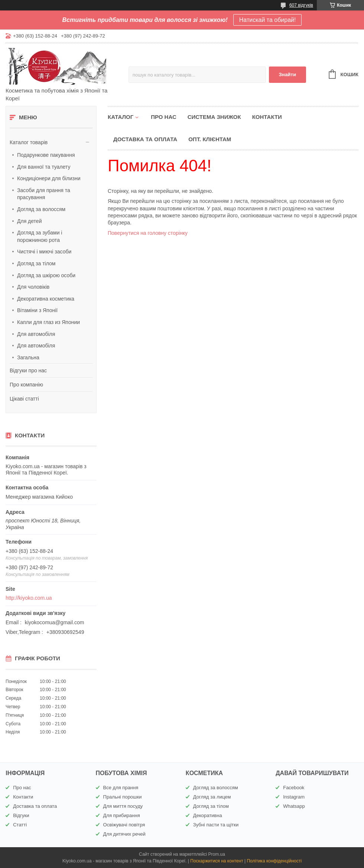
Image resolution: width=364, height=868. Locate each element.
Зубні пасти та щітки (216, 825)
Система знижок (214, 117)
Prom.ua (217, 854)
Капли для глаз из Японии (48, 322)
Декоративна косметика (46, 299)
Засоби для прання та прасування (44, 194)
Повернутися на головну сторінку (148, 233)
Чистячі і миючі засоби (44, 252)
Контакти (267, 117)
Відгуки (21, 815)
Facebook (294, 788)
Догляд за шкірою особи (46, 275)
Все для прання (121, 788)
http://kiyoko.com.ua (29, 598)
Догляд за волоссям (41, 209)
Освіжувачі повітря (124, 825)
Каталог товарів (29, 142)
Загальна (28, 357)
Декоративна (208, 815)
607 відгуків (301, 5)
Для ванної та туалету (44, 167)
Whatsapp (294, 806)
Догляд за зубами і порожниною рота (40, 236)
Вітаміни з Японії (37, 310)
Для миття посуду (123, 806)
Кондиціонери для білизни (49, 178)
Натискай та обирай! (268, 20)
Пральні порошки (123, 797)
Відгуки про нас (28, 370)
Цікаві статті (24, 399)
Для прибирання (122, 815)
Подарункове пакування (46, 155)
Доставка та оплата (145, 139)
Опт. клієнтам (210, 139)
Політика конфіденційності (274, 861)
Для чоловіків (33, 287)
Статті (20, 825)
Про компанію (26, 385)
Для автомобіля (36, 334)
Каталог (121, 117)
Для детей (29, 221)
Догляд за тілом (36, 263)
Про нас (164, 117)
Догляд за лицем (212, 797)
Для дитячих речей (124, 834)
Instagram (294, 797)
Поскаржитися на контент (217, 861)
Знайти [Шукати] (287, 75)
